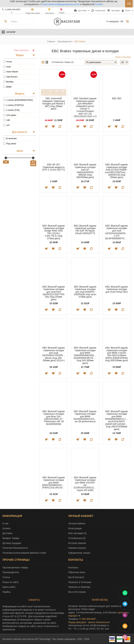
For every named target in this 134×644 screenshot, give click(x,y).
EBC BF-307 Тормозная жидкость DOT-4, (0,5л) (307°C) (54, 167)
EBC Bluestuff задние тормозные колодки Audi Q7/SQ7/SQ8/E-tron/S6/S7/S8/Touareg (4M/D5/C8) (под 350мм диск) (117, 171)
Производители (65, 42)
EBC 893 (117, 98)
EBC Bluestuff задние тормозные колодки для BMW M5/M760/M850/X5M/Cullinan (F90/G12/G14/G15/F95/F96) (54, 483)
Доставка (7, 533)
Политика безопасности (15, 548)
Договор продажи (12, 543)
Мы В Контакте (76, 577)
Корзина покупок (77, 548)
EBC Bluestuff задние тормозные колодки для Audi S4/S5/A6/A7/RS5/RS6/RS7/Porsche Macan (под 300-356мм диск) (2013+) (54, 354)
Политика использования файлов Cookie (24, 553)
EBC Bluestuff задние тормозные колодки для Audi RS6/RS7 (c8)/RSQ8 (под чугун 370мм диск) (85, 292)
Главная (51, 42)
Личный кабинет (77, 523)
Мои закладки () (77, 533)
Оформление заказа (79, 553)
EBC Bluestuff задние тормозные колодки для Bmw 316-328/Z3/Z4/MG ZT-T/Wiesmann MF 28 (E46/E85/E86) (54, 418)
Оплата (6, 528)
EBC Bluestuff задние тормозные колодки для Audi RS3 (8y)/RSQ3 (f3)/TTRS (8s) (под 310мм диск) (54, 293)
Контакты (73, 567)
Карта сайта (9, 587)
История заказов (77, 543)
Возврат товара (11, 538)
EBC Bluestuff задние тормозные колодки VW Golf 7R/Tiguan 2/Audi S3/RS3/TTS (85, 230)
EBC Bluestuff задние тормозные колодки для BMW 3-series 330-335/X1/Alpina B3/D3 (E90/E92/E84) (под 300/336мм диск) (117, 354)
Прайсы (7, 592)
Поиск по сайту (11, 582)
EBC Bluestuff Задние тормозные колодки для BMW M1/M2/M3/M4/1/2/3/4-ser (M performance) (85, 416)
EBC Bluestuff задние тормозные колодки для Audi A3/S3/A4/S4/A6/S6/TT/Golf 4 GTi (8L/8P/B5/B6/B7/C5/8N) (117, 232)
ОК (129, 4)
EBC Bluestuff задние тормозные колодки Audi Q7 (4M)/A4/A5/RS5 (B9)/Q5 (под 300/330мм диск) (85, 171)
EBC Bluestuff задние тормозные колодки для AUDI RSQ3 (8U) (117, 289)
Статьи (6, 577)
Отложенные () (77, 538)
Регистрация (75, 528)
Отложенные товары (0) (63, 62)
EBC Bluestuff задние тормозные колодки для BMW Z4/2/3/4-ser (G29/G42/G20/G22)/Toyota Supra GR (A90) (86, 484)
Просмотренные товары (15, 567)
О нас (6, 523)
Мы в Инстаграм (77, 592)
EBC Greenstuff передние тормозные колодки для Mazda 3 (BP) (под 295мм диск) (54, 104)
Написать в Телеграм (80, 582)
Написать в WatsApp (79, 587)
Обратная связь (77, 572)
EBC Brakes (80, 42)
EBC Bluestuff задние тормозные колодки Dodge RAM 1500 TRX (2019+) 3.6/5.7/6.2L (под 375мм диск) (54, 232)
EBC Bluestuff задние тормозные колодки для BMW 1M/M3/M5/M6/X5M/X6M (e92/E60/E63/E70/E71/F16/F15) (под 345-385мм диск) (86, 355)
